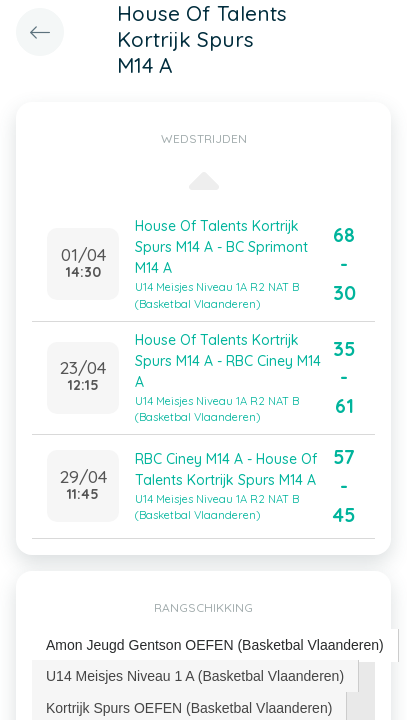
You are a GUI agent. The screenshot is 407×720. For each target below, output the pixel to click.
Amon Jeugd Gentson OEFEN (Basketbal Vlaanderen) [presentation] (215, 645)
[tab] (215, 645)
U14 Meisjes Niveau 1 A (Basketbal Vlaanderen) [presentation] (195, 676)
